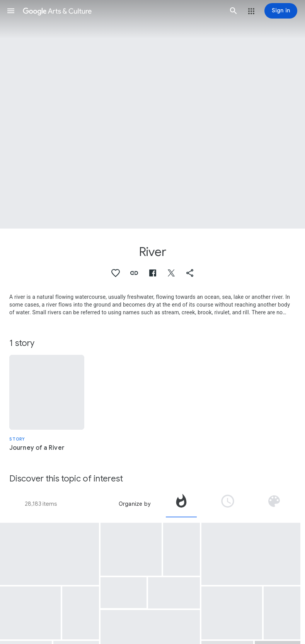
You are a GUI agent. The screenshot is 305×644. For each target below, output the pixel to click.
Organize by (135, 504)
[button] (11, 11)
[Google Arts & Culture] (122, 11)
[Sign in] (281, 11)
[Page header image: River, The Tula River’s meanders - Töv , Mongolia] (152, 114)
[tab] (181, 504)
